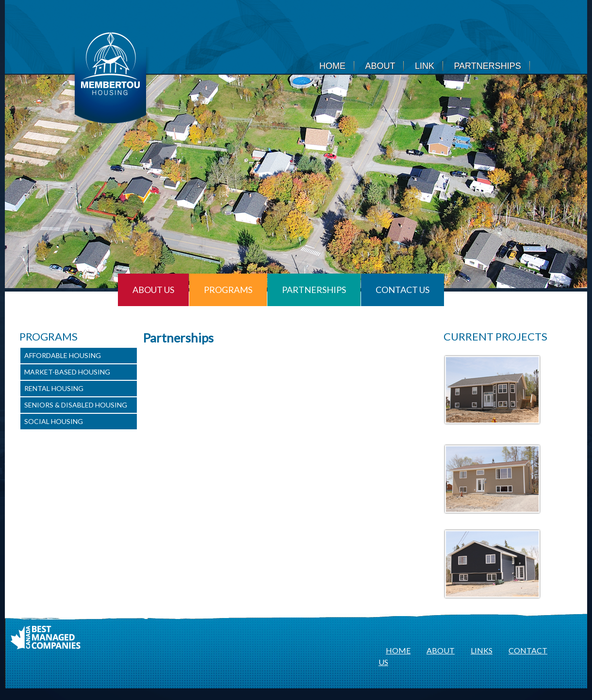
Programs (228, 290)
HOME (398, 650)
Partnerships (487, 66)
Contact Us (403, 290)
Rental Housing (54, 388)
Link (425, 66)
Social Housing (54, 421)
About (380, 66)
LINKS (482, 650)
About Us (153, 290)
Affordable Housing (63, 355)
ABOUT (441, 650)
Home (332, 66)
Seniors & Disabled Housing (76, 405)
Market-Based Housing (67, 372)
